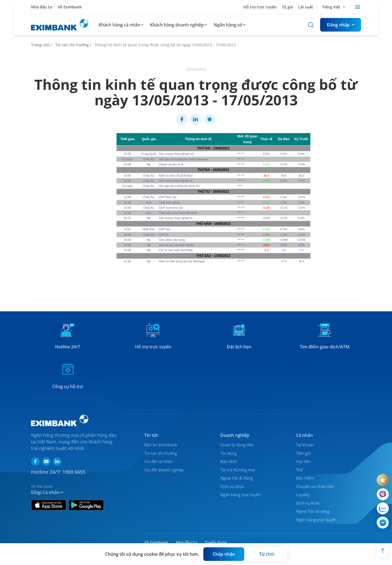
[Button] (341, 25)
